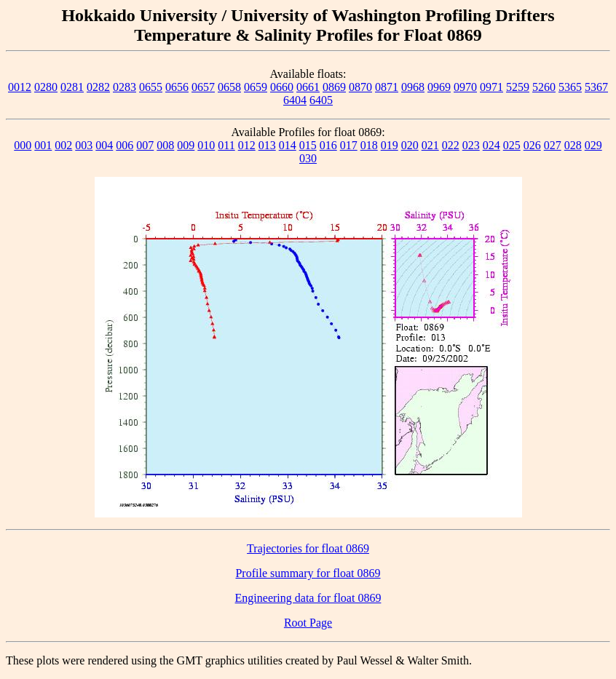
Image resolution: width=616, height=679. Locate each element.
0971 (491, 87)
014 (288, 145)
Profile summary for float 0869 (308, 573)
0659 (256, 87)
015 (308, 145)
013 (267, 145)
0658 (229, 87)
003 (84, 145)
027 (553, 145)
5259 (518, 87)
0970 (465, 87)
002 (63, 145)
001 (43, 145)
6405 (321, 100)
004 (104, 145)
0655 (151, 87)
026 (532, 145)
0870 (360, 87)
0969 (439, 87)
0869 (334, 87)
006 (125, 145)
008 (165, 145)
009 (186, 145)
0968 (413, 87)
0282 (98, 87)
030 (308, 158)
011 (226, 145)
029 (593, 145)
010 (206, 145)
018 (369, 145)
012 (247, 145)
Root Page (308, 623)
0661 (308, 87)
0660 (282, 87)
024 (491, 145)
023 (471, 145)
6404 (295, 100)
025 (512, 145)
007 (145, 145)
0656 (177, 87)
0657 (203, 87)
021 (430, 145)
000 (23, 145)
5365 (570, 87)
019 (390, 145)
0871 (387, 87)
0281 (72, 87)
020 (410, 145)
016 (328, 145)
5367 (596, 87)
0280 (46, 87)
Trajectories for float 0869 (308, 548)
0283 (125, 87)
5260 (544, 87)
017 (349, 145)
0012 (20, 87)
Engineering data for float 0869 (308, 598)
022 (451, 145)
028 (573, 145)
